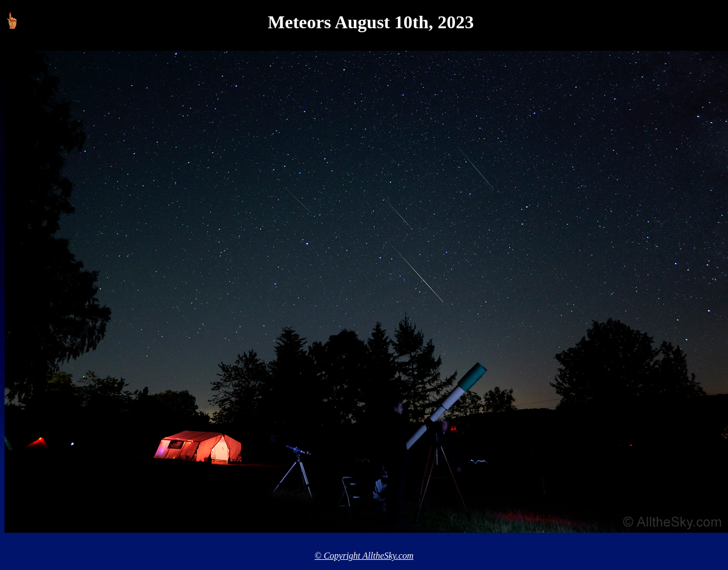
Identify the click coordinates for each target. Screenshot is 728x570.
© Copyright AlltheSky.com (364, 556)
